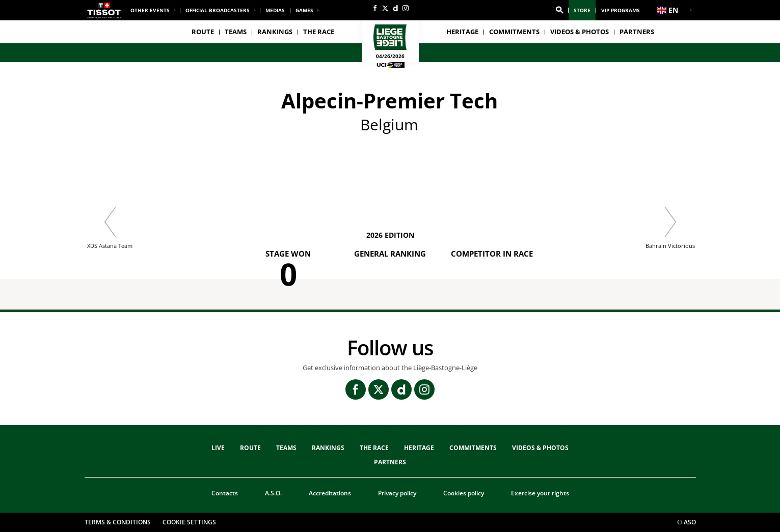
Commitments (514, 32)
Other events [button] (150, 10)
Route (203, 32)
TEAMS (286, 448)
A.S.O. (273, 493)
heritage (462, 32)
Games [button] (304, 10)
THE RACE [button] (319, 32)
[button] (559, 10)
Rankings (275, 32)
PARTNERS (637, 32)
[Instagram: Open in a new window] (406, 8)
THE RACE (374, 448)
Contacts (225, 493)
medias (275, 10)
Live (218, 448)
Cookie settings (189, 522)
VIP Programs (621, 10)
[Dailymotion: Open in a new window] (395, 8)
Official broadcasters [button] (218, 10)
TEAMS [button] (236, 32)
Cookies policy (464, 493)
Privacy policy (397, 493)
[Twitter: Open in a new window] (385, 8)
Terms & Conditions (118, 522)
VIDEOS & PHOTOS (580, 32)
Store (582, 10)
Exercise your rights (540, 493)
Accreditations (330, 493)
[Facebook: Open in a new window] (375, 8)
